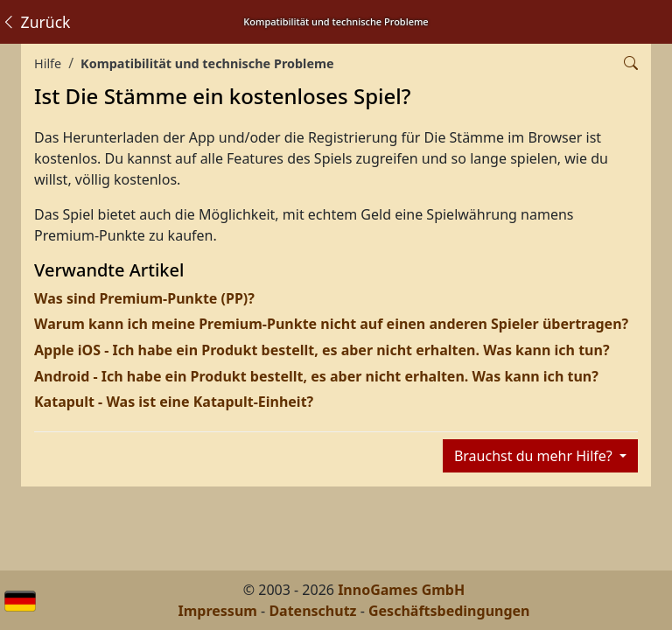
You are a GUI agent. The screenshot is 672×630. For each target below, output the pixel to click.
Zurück (36, 22)
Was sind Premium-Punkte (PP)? (144, 298)
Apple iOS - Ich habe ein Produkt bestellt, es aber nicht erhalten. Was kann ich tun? (322, 350)
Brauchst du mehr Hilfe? (535, 456)
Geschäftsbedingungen (449, 611)
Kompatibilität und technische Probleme (207, 63)
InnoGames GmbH (401, 590)
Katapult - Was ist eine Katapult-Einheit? (174, 402)
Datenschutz (312, 611)
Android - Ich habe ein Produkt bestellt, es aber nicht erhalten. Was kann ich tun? (316, 376)
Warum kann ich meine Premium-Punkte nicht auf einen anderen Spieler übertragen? (331, 324)
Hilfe (48, 63)
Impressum (218, 611)
